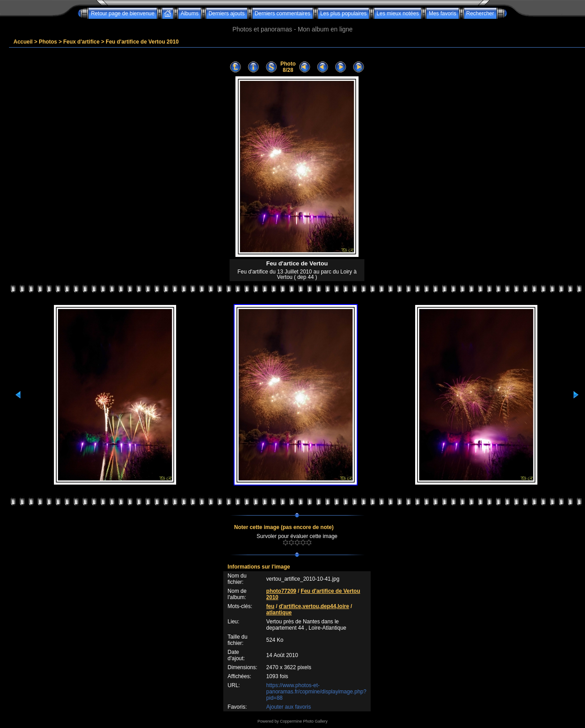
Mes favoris (442, 13)
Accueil (23, 42)
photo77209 (281, 591)
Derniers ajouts (227, 13)
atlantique (279, 613)
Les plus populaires (343, 13)
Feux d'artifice (82, 42)
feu (270, 606)
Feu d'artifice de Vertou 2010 (142, 42)
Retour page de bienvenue (122, 13)
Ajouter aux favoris (289, 707)
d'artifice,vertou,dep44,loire (314, 606)
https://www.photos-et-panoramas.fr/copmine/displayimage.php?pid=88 (317, 692)
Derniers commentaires (283, 13)
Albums (190, 13)
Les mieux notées (398, 13)
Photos (48, 42)
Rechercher (480, 13)
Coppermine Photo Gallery (304, 721)
